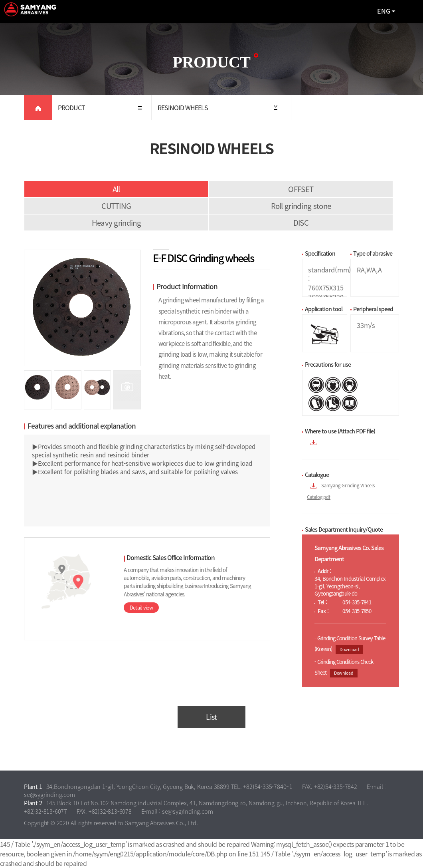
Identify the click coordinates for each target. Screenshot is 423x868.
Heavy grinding (116, 222)
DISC (301, 222)
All (116, 189)
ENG (384, 11)
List (211, 717)
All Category (409, 12)
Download (349, 649)
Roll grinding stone (301, 206)
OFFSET (301, 189)
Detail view (141, 607)
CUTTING (116, 206)
